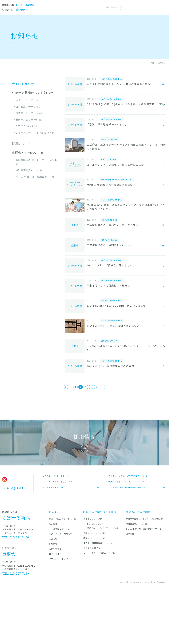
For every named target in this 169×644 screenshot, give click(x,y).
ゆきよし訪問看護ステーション (98, 593)
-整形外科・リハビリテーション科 (102, 578)
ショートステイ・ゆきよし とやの (35, 133)
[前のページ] (56, 433)
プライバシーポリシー (59, 609)
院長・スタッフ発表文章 (64, 7)
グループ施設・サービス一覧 (62, 569)
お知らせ (85, 7)
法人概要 (97, 7)
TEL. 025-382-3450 (16, 587)
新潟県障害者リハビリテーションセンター (145, 569)
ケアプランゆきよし (27, 126)
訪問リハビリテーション (30, 113)
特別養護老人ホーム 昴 (29, 170)
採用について (21, 144)
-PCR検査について (95, 574)
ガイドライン (55, 604)
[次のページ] (113, 433)
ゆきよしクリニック (27, 100)
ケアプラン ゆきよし (93, 598)
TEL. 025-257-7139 (16, 623)
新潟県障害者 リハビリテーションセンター (38, 162)
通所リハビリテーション (30, 120)
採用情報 (53, 594)
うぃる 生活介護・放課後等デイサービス (38, 179)
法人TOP (55, 562)
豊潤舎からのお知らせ (28, 153)
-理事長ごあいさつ (61, 579)
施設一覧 (43, 7)
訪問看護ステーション (28, 107)
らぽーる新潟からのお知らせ (33, 93)
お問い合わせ (55, 599)
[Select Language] (113, 7)
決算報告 (130, 584)
